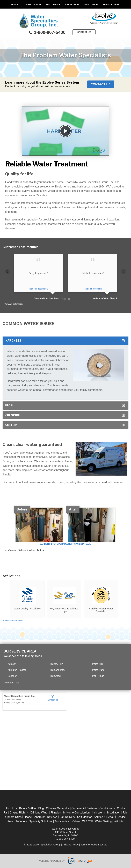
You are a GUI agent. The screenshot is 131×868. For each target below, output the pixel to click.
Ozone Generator (34, 817)
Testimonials (62, 821)
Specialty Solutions (41, 821)
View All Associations (14, 621)
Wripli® (118, 821)
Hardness (13, 341)
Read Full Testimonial (38, 289)
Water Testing (103, 821)
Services (71, 5)
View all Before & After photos (25, 550)
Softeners (21, 821)
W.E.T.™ (88, 821)
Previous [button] (8, 271)
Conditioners (107, 808)
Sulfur (11, 425)
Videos (76, 821)
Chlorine (13, 415)
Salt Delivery (67, 817)
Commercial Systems (84, 808)
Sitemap (102, 845)
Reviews (52, 817)
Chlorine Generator (58, 808)
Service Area (111, 5)
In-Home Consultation (77, 813)
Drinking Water (39, 813)
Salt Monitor (84, 817)
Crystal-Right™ (19, 813)
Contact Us (84, 32)
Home (15, 5)
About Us (90, 5)
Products (32, 5)
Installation (114, 813)
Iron (9, 405)
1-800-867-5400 (47, 33)
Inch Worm (99, 813)
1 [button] (65, 299)
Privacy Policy (71, 845)
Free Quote (65, 12)
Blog (41, 808)
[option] (38, 277)
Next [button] (123, 271)
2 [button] (69, 299)
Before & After (28, 808)
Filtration (56, 813)
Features (52, 5)
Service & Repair (104, 817)
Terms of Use (88, 845)
